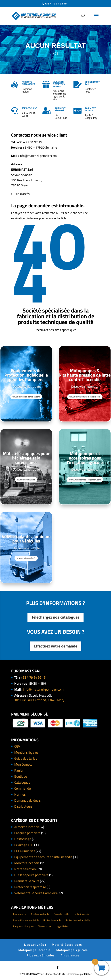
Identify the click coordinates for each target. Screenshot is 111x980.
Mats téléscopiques (67, 945)
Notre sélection (25, 869)
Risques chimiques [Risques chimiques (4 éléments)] (23, 926)
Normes (20, 794)
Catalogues (22, 782)
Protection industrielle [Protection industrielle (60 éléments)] (78, 920)
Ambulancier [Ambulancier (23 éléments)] (20, 914)
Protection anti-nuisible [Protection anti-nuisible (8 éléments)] (26, 920)
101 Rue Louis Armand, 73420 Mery (39, 700)
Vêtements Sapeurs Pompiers (36, 893)
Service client (29, 108)
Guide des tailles (26, 758)
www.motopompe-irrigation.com (85, 480)
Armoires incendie (27, 827)
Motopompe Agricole (72, 950)
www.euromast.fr (26, 480)
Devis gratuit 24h (92, 83)
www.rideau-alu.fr (26, 558)
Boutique (21, 776)
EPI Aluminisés (25, 851)
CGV (17, 746)
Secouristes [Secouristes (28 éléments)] (45, 926)
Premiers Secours (27, 881)
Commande (23, 788)
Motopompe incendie (34, 950)
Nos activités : (35, 945)
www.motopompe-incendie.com (85, 397)
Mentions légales (26, 752)
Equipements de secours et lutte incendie (43, 857)
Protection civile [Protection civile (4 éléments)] (52, 920)
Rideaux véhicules (41, 955)
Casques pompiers (27, 833)
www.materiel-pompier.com (26, 397)
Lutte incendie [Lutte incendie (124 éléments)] (82, 914)
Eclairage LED (24, 845)
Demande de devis (27, 800)
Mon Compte (23, 764)
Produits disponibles (28, 83)
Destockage (23, 839)
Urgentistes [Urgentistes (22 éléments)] (62, 926)
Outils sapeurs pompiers (31, 875)
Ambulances (70, 955)
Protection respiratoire (30, 887)
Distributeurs (23, 806)
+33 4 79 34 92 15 (33, 677)
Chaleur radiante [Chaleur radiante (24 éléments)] (40, 914)
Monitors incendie (27, 863)
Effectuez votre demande (55, 646)
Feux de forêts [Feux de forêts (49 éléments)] (62, 914)
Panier (19, 770)
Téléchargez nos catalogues (55, 617)
